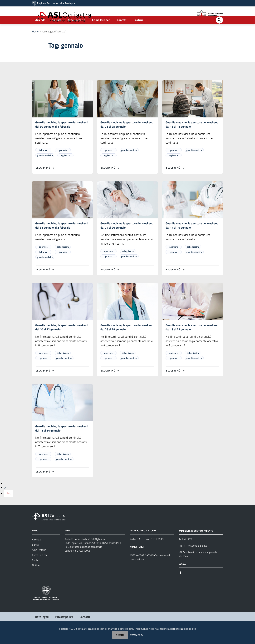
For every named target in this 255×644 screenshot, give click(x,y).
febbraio (43, 161)
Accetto (120, 635)
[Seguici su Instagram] (186, 585)
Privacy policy (137, 635)
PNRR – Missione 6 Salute (193, 558)
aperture (43, 258)
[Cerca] (219, 30)
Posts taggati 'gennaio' (54, 42)
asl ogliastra (63, 258)
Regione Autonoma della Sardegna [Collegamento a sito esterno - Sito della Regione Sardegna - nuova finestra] (56, 3)
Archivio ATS (185, 552)
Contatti (122, 30)
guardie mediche (45, 166)
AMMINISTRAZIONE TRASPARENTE (196, 544)
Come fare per (101, 30)
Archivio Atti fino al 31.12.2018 (147, 552)
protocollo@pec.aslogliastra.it (86, 559)
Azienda (40, 30)
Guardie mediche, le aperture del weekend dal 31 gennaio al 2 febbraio (62, 237)
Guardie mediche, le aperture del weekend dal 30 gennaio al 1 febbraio (62, 135)
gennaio (63, 161)
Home (35, 42)
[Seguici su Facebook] (181, 585)
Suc (9, 506)
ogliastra (65, 166)
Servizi (57, 30)
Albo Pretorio (77, 30)
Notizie (139, 30)
